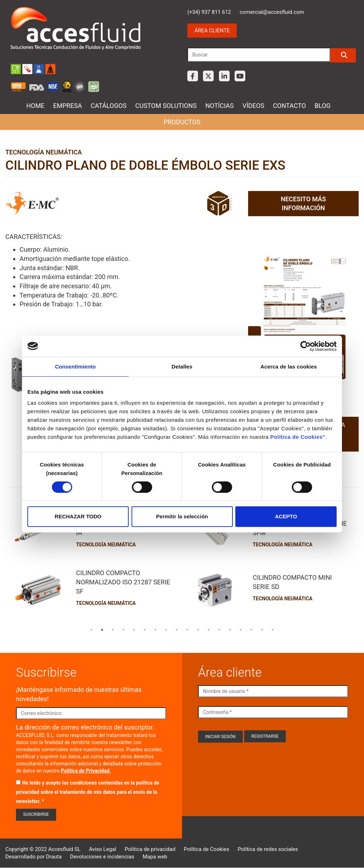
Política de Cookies (207, 849)
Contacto (290, 106)
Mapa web (155, 857)
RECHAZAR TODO (78, 516)
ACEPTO (286, 516)
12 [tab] (209, 630)
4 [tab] (123, 630)
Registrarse (265, 736)
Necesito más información (303, 204)
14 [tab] (230, 630)
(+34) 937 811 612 (209, 12)
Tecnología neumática (44, 152)
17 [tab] (262, 630)
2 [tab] (102, 630)
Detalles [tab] (182, 367)
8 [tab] (166, 630)
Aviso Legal (103, 849)
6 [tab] (145, 630)
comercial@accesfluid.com (272, 12)
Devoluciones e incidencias (102, 857)
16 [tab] (251, 630)
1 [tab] (91, 630)
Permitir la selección (182, 516)
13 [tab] (219, 630)
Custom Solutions (166, 106)
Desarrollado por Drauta (33, 857)
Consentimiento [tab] (76, 367)
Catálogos (109, 106)
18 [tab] (273, 630)
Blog (323, 106)
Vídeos (253, 106)
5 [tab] (134, 630)
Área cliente (212, 31)
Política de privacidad (150, 849)
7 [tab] (155, 630)
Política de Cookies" (298, 437)
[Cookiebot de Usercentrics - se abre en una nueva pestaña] (306, 346)
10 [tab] (187, 630)
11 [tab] (198, 630)
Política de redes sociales (268, 849)
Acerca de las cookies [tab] (289, 367)
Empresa (68, 106)
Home (35, 106)
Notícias (220, 106)
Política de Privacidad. (86, 771)
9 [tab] (177, 630)
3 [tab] (113, 630)
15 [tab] (241, 630)
